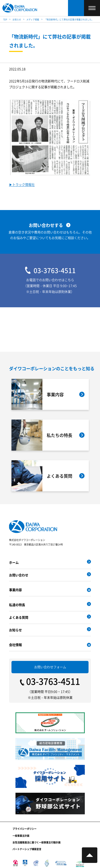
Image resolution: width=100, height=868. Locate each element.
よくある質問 (19, 617)
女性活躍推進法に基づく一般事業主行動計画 (37, 842)
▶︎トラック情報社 (22, 185)
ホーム (14, 562)
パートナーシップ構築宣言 (27, 849)
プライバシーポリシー (25, 829)
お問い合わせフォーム (50, 667)
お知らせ (15, 630)
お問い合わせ (19, 575)
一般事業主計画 (21, 836)
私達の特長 (17, 605)
